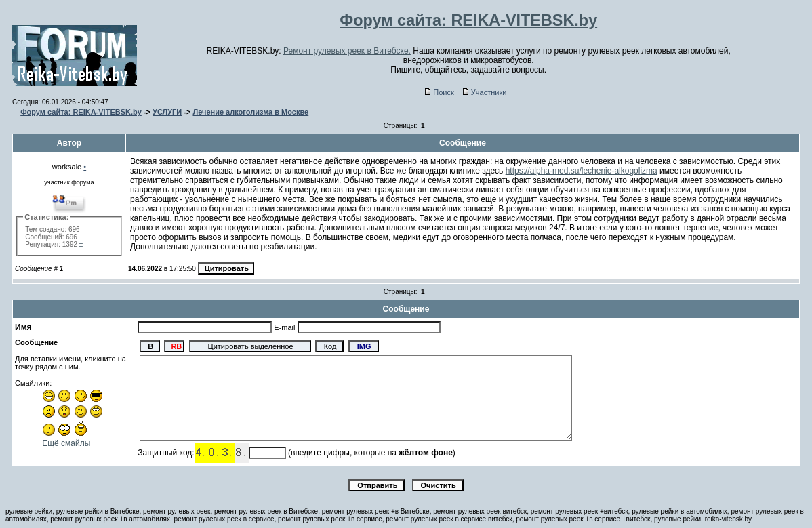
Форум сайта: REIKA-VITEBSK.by (81, 112)
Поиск (439, 92)
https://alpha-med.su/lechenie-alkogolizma (582, 171)
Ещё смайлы (66, 443)
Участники (485, 92)
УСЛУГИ (167, 112)
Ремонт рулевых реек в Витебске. (347, 51)
